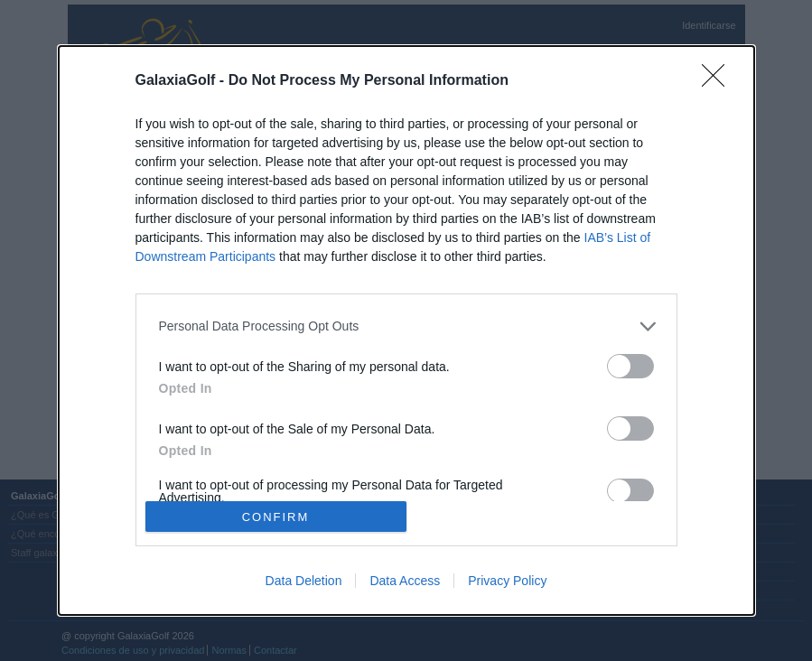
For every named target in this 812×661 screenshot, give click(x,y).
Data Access (405, 581)
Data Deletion (304, 581)
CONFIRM (276, 516)
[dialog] (406, 331)
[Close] (719, 81)
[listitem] (406, 326)
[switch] (630, 366)
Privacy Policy (507, 581)
